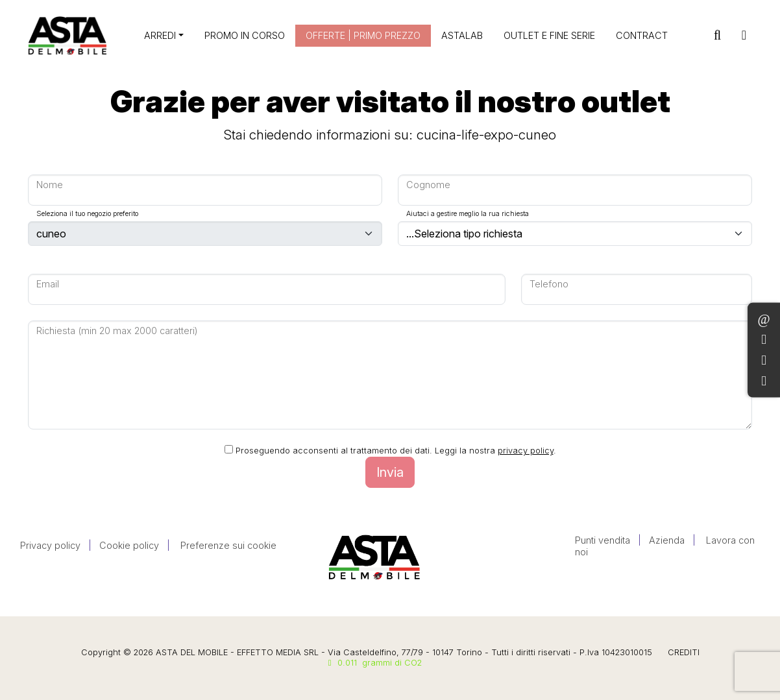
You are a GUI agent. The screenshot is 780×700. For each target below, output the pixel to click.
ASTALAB (462, 35)
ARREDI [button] (160, 35)
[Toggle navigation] (744, 36)
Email (48, 284)
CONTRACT (642, 35)
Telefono (549, 284)
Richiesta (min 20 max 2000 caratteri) (117, 331)
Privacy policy (50, 545)
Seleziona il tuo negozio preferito (87, 214)
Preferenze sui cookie (228, 545)
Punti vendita (603, 540)
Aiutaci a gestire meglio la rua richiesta (468, 214)
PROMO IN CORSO (245, 35)
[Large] (205, 190)
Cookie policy (129, 545)
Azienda (667, 540)
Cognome (428, 185)
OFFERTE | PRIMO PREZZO (363, 35)
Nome (50, 185)
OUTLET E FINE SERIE (549, 35)
